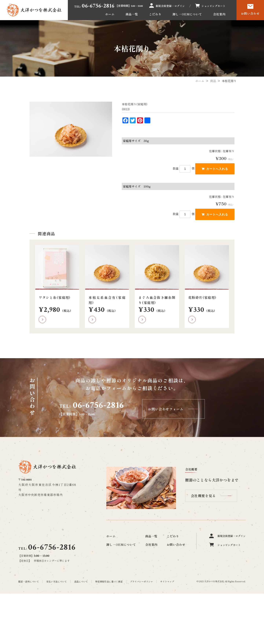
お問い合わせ (250, 13)
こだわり (155, 14)
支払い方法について (56, 581)
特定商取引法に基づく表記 (109, 581)
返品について (81, 581)
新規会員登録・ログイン (170, 6)
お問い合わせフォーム (166, 409)
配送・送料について (29, 581)
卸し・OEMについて (187, 14)
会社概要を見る (203, 496)
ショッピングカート (213, 6)
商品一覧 (132, 14)
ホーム (110, 14)
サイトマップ (167, 581)
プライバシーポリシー (141, 581)
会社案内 (219, 14)
